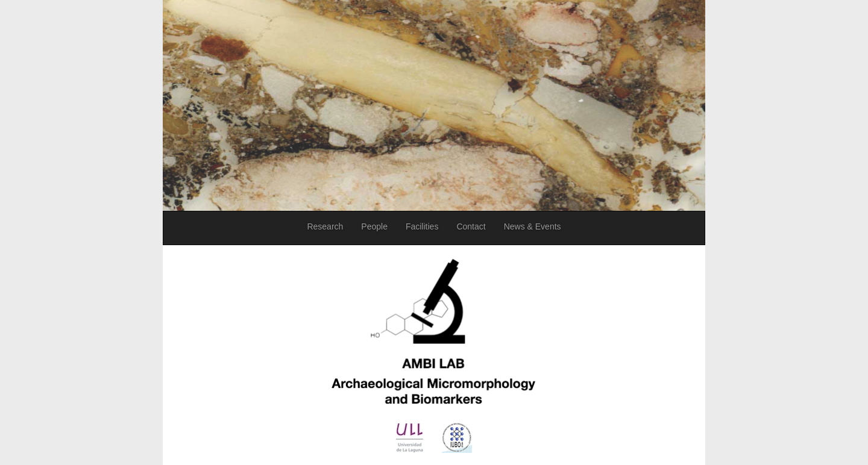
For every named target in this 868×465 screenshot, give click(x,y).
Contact (471, 226)
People (374, 226)
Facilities (422, 226)
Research (325, 226)
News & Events (533, 226)
